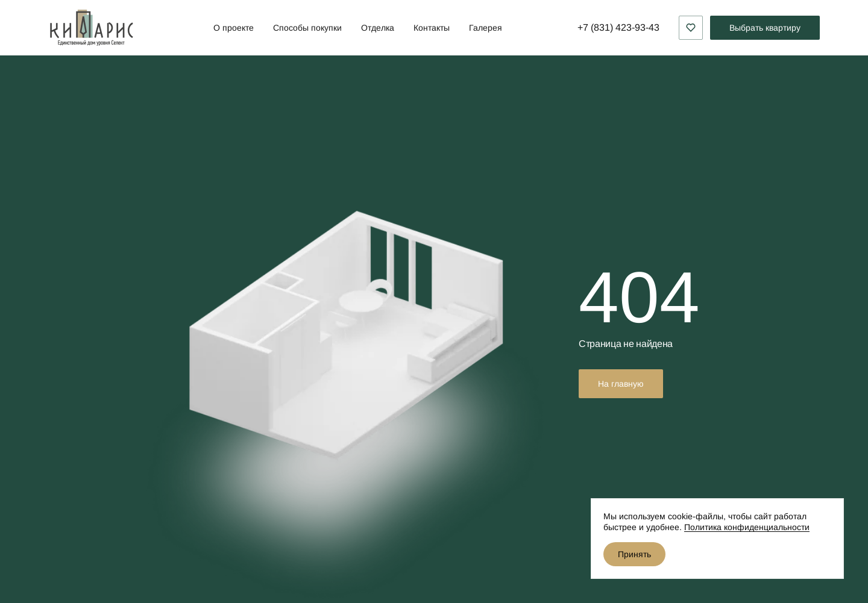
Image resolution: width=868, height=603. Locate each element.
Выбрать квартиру (765, 28)
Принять (634, 554)
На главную (621, 384)
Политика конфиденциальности (747, 527)
